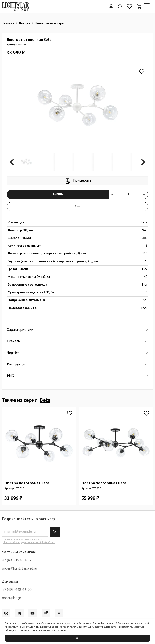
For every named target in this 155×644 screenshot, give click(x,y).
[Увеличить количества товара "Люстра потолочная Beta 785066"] (144, 194)
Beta (144, 223)
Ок (78, 638)
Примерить (78, 181)
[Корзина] (139, 7)
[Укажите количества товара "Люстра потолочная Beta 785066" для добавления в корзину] (128, 194)
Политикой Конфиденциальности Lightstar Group (29, 543)
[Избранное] (130, 7)
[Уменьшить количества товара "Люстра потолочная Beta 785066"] (112, 194)
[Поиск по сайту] (120, 7)
